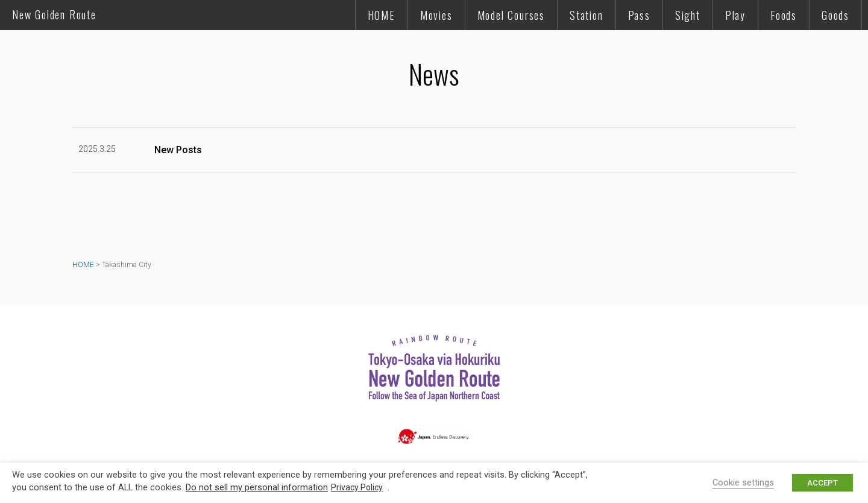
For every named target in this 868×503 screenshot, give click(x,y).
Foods (784, 15)
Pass (639, 15)
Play (735, 15)
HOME (382, 15)
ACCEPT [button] (822, 483)
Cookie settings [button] (743, 482)
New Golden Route (54, 14)
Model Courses (511, 15)
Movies (436, 15)
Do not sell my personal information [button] (257, 487)
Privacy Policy (357, 487)
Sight (688, 15)
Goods (835, 15)
